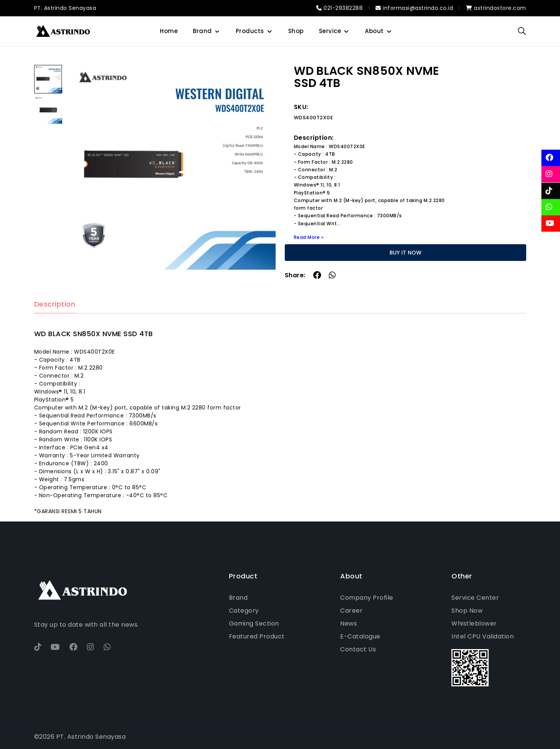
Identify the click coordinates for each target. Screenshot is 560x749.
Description (55, 304)
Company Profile (367, 598)
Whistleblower (474, 623)
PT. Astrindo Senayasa (65, 8)
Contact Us (358, 649)
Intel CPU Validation (483, 636)
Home (169, 31)
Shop (296, 31)
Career (351, 611)
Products (250, 31)
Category (244, 611)
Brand (202, 31)
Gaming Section (254, 623)
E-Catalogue (360, 636)
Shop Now (467, 611)
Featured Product (257, 636)
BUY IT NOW (405, 253)
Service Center (475, 598)
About (374, 31)
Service (330, 31)
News (349, 623)
